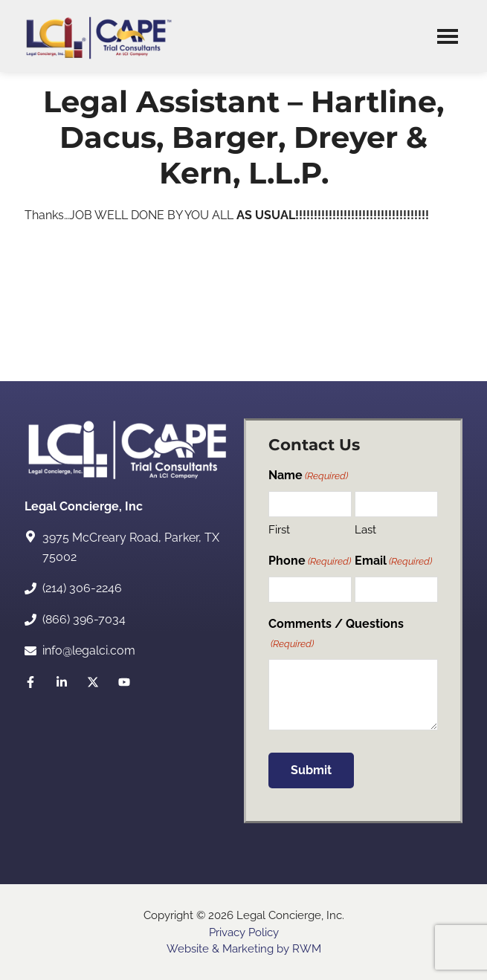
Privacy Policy (244, 932)
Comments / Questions (336, 634)
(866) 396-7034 (84, 619)
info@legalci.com (89, 650)
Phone (310, 561)
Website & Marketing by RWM (244, 949)
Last (365, 530)
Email (393, 561)
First (279, 530)
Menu (448, 36)
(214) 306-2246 (82, 588)
